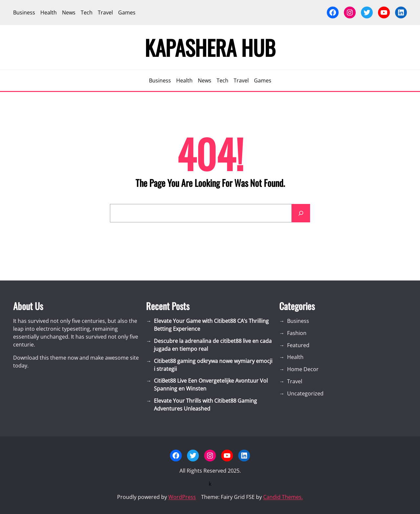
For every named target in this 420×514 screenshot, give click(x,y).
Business (298, 321)
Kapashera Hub (210, 47)
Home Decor (303, 369)
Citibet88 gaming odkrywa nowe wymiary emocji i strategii (213, 365)
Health (295, 357)
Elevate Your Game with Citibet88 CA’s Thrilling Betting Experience (211, 325)
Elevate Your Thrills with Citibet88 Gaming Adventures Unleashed (205, 405)
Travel (295, 381)
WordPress (182, 497)
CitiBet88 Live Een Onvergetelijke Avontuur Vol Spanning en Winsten (211, 385)
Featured (298, 345)
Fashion (297, 333)
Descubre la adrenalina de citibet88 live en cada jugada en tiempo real (213, 345)
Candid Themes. (283, 497)
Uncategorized (305, 393)
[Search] (301, 213)
